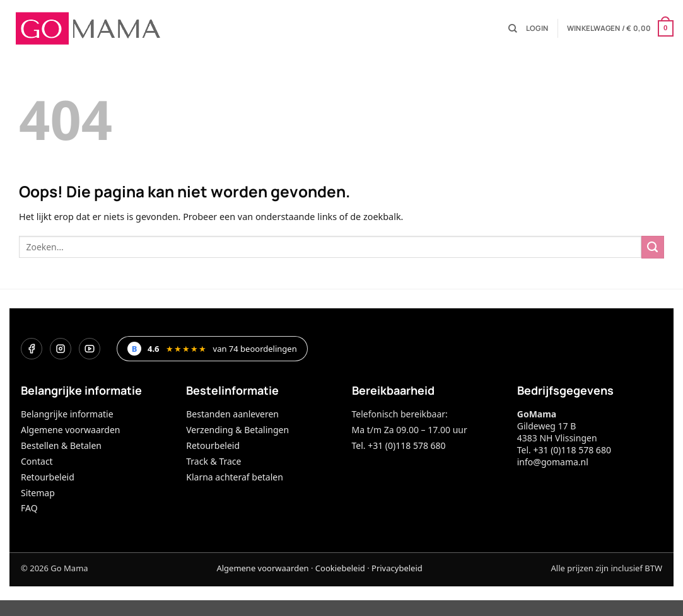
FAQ (29, 508)
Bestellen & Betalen (61, 445)
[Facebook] (32, 349)
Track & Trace (213, 461)
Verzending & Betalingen (237, 430)
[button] (537, 28)
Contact (37, 461)
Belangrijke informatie (67, 414)
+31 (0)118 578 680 (572, 450)
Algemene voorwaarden (70, 430)
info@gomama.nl (553, 462)
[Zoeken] (513, 29)
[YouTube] (90, 349)
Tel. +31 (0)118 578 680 (399, 445)
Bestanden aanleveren (232, 414)
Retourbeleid (48, 477)
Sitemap (38, 493)
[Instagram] (61, 349)
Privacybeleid (397, 568)
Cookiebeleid (340, 568)
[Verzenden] (653, 247)
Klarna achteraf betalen (235, 477)
